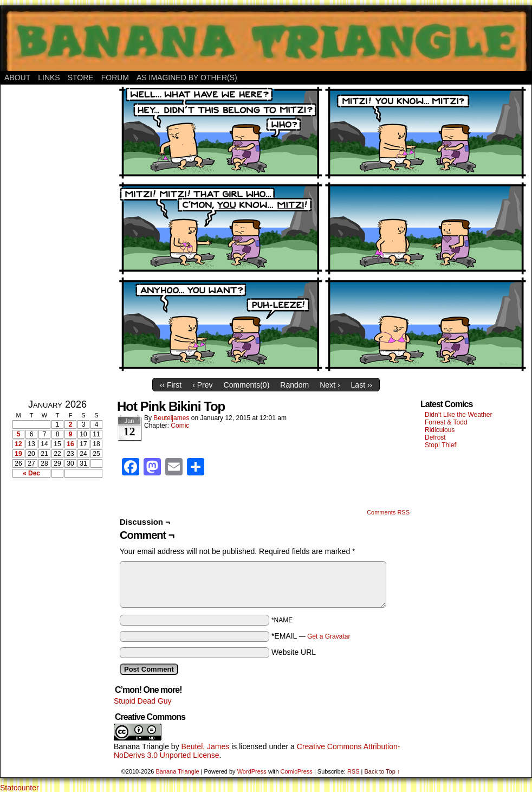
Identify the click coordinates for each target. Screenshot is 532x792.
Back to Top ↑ (382, 771)
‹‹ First (171, 385)
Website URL (294, 652)
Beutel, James (206, 746)
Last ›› (362, 385)
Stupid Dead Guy (143, 701)
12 (18, 444)
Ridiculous (440, 430)
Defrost (435, 437)
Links (49, 78)
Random (294, 385)
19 (18, 454)
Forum (115, 78)
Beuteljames (171, 418)
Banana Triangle (141, 746)
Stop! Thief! (441, 445)
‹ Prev (202, 385)
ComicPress (297, 771)
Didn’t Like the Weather (459, 415)
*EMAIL (311, 636)
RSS (353, 771)
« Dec (31, 473)
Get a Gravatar (329, 636)
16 (70, 444)
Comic (180, 426)
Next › (330, 385)
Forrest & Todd (446, 422)
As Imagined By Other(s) (187, 78)
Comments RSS (388, 512)
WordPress (252, 771)
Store (81, 78)
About (17, 78)
